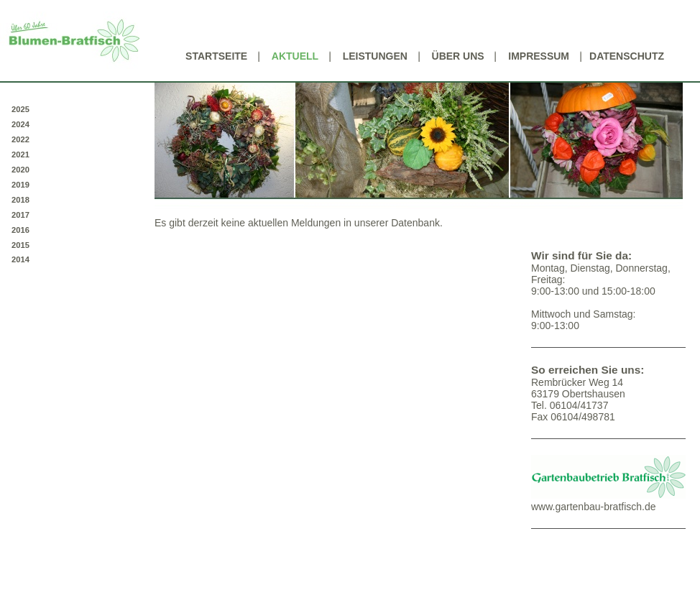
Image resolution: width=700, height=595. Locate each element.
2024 (20, 124)
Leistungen (375, 56)
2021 (20, 154)
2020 (20, 170)
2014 (20, 259)
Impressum (539, 56)
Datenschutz (627, 56)
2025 (20, 109)
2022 (20, 139)
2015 (20, 245)
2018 (20, 200)
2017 (20, 215)
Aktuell (295, 56)
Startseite (216, 56)
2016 (20, 230)
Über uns (458, 56)
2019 (20, 185)
